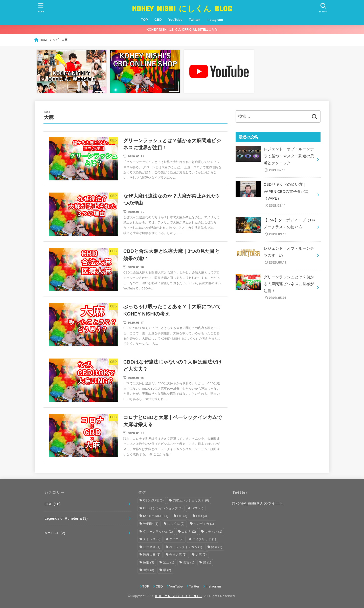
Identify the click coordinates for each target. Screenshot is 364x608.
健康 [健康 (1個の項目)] (217, 547)
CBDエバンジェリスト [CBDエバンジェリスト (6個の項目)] (191, 500)
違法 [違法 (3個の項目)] (149, 570)
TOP (144, 20)
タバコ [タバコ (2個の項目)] (176, 539)
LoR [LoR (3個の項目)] (201, 516)
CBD (158, 20)
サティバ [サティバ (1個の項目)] (214, 532)
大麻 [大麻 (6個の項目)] (201, 555)
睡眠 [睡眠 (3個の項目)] (149, 562)
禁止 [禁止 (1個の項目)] (169, 562)
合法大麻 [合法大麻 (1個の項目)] (178, 555)
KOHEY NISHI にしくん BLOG (182, 8)
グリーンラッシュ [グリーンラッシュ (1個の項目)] (158, 532)
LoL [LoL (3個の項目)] (182, 516)
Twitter (194, 20)
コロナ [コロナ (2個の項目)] (189, 532)
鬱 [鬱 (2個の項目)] (167, 570)
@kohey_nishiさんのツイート (257, 503)
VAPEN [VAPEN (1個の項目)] (151, 524)
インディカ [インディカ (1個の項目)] (204, 524)
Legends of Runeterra (66, 518)
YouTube (175, 20)
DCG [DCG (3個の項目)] (198, 508)
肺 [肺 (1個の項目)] (207, 562)
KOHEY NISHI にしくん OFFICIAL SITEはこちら (182, 30)
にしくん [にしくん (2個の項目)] (176, 524)
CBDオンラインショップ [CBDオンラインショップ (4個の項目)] (163, 508)
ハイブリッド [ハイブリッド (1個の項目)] (204, 539)
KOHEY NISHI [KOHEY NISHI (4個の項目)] (156, 516)
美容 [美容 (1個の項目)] (189, 562)
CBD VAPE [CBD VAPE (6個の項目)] (153, 500)
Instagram (215, 20)
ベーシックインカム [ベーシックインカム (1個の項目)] (186, 547)
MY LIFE (55, 533)
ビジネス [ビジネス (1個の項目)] (152, 547)
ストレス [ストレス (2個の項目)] (152, 539)
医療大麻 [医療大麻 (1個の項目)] (152, 555)
